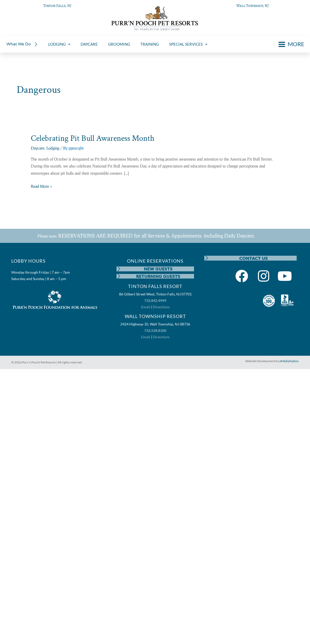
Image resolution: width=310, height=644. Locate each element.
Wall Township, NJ (253, 6)
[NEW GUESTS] (119, 269)
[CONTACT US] (207, 258)
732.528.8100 (155, 331)
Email (146, 308)
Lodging (53, 148)
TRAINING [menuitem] (150, 44)
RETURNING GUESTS (159, 277)
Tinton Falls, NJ (57, 6)
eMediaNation (289, 361)
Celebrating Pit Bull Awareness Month (93, 138)
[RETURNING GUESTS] (119, 277)
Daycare (38, 148)
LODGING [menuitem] (59, 44)
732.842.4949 (155, 301)
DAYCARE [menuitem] (89, 44)
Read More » (41, 186)
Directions (161, 308)
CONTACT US (254, 258)
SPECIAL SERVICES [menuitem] (188, 44)
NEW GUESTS (159, 269)
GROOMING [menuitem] (119, 44)
